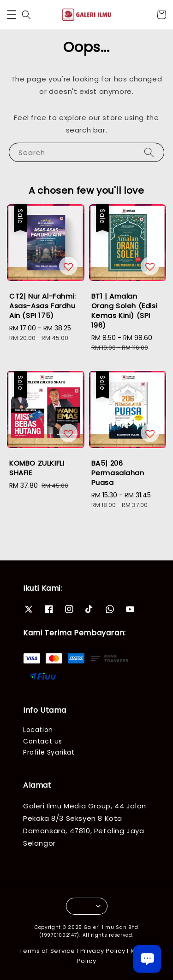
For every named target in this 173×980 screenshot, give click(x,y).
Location (38, 730)
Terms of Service (47, 951)
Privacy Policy (103, 951)
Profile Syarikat (49, 752)
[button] (12, 15)
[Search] (149, 152)
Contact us (43, 741)
